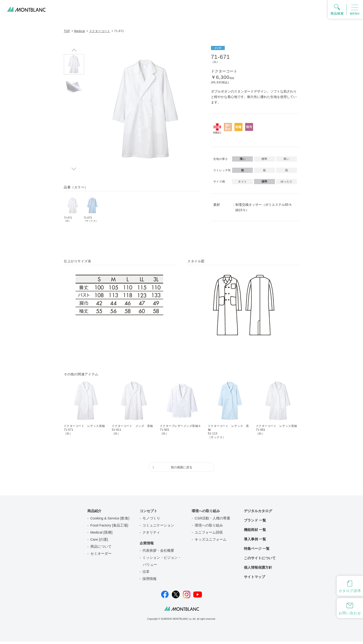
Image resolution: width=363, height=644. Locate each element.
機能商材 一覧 (255, 532)
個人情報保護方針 (258, 570)
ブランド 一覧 (255, 523)
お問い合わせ (350, 613)
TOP (67, 31)
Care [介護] (99, 542)
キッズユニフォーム (211, 542)
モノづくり (151, 521)
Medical (80, 31)
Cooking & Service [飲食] (110, 521)
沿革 (146, 574)
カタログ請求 (350, 591)
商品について (101, 549)
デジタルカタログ (258, 513)
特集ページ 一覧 (257, 551)
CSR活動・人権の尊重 (213, 521)
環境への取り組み (209, 528)
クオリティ (151, 535)
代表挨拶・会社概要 (158, 553)
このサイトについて (260, 561)
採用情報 (149, 581)
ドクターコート (100, 31)
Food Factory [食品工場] (109, 528)
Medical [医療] (101, 535)
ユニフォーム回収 (209, 535)
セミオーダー (101, 556)
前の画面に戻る (181, 468)
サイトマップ (254, 579)
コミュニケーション (158, 528)
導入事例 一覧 (255, 542)
